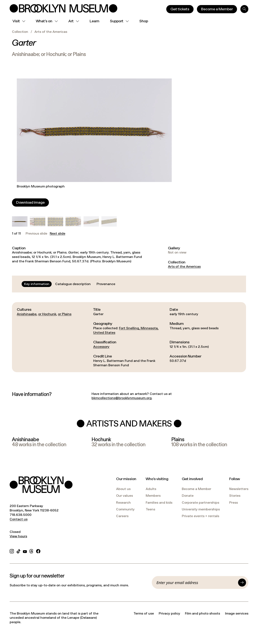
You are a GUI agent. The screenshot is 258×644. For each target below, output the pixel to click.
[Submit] (242, 583)
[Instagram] (12, 551)
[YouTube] (25, 551)
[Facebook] (38, 551)
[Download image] (30, 202)
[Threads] (31, 551)
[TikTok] (18, 551)
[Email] (196, 583)
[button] (20, 221)
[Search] (244, 9)
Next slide (58, 234)
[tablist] (70, 284)
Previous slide (36, 234)
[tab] (37, 284)
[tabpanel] (129, 337)
